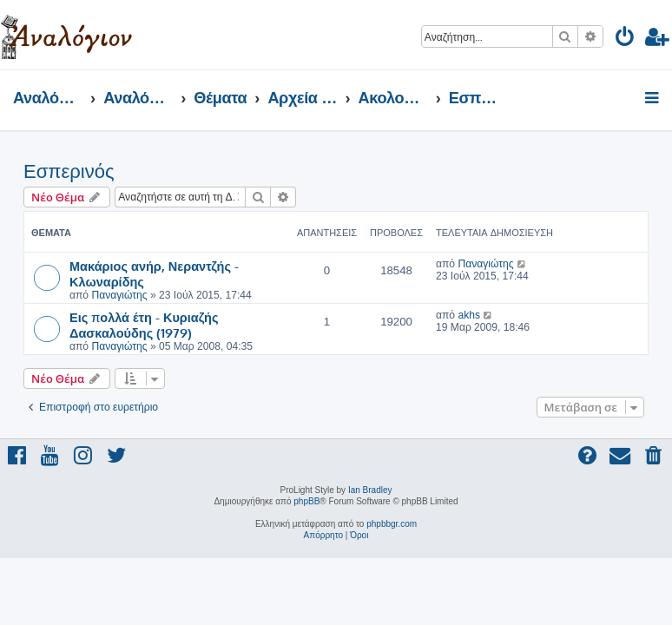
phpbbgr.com (392, 524)
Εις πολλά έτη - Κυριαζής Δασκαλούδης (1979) (144, 325)
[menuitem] (626, 39)
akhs (469, 315)
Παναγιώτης (119, 295)
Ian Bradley (370, 490)
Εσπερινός (69, 171)
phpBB (306, 501)
